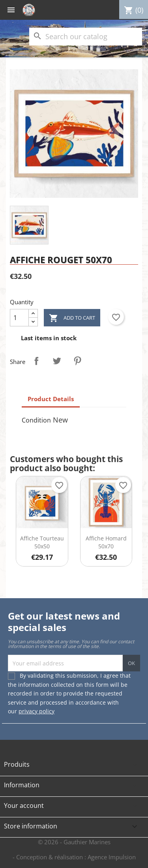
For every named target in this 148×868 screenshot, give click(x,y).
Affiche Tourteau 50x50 (42, 542)
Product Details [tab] (51, 399)
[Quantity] (19, 318)
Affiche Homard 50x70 (106, 542)
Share (36, 361)
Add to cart (72, 318)
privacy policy (37, 711)
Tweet (57, 361)
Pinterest (77, 361)
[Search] (86, 37)
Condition (36, 420)
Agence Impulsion (112, 857)
